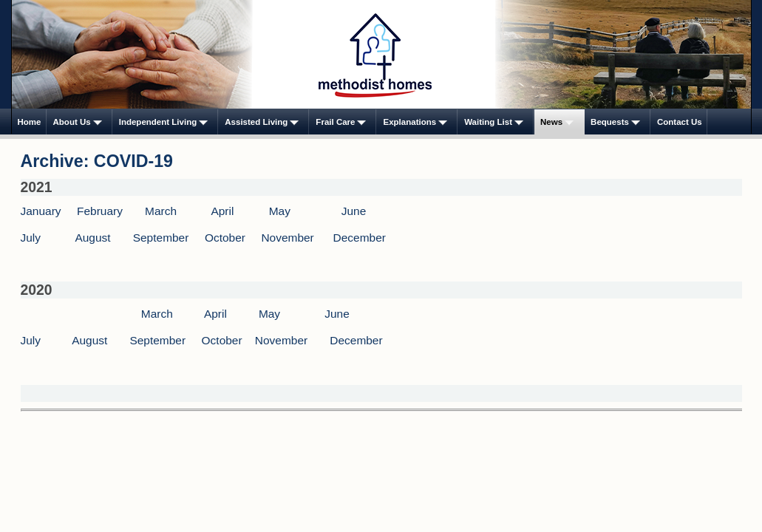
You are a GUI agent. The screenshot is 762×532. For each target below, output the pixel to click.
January (41, 211)
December (360, 238)
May (280, 211)
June (354, 211)
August (92, 238)
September (161, 238)
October (225, 238)
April (222, 211)
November (287, 238)
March (161, 211)
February (100, 211)
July (31, 238)
